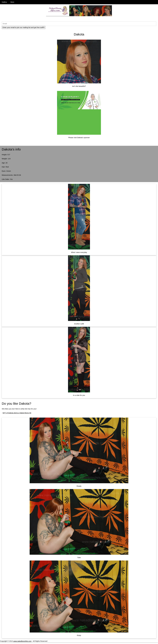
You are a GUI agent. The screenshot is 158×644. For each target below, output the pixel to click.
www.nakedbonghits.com (22, 641)
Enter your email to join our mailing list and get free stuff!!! (24, 27)
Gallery (4, 2)
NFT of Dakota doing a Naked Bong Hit (17, 413)
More (12, 2)
